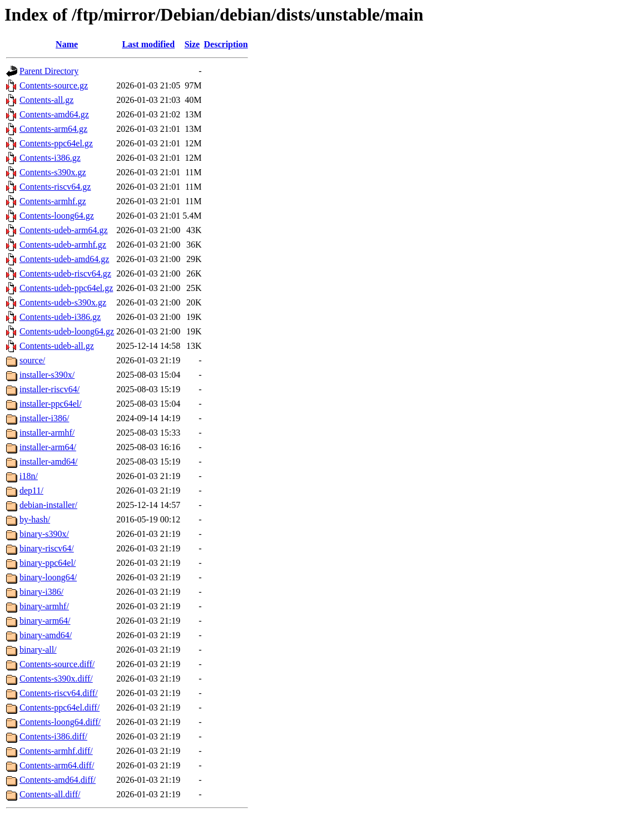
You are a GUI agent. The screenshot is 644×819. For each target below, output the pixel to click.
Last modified (148, 44)
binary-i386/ (41, 592)
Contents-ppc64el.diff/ (60, 707)
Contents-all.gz (46, 100)
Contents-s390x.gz (53, 172)
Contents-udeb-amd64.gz (64, 259)
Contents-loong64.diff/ (60, 722)
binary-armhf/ (44, 606)
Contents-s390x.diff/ (56, 679)
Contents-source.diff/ (57, 664)
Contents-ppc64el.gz (56, 143)
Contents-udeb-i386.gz (60, 317)
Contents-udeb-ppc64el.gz (66, 288)
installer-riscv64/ (49, 389)
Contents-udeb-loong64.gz (67, 331)
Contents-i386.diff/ (53, 736)
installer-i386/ (44, 418)
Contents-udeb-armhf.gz (63, 245)
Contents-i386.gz (50, 158)
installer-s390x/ (47, 375)
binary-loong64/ (48, 577)
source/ (32, 360)
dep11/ (31, 490)
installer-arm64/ (48, 447)
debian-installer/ (48, 505)
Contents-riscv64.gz (55, 187)
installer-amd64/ (49, 462)
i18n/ (29, 476)
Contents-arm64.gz (53, 129)
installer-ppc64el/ (51, 404)
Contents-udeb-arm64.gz (64, 230)
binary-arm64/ (45, 621)
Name (67, 44)
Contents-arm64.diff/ (57, 765)
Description (226, 44)
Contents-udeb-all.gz (57, 346)
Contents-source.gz (54, 85)
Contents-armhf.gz (53, 201)
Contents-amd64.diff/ (58, 780)
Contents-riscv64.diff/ (59, 693)
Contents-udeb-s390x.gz (63, 302)
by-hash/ (35, 519)
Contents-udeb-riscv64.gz (65, 273)
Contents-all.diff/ (50, 794)
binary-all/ (38, 650)
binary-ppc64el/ (48, 563)
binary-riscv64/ (47, 548)
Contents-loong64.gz (57, 216)
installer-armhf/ (47, 433)
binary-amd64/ (46, 635)
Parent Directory (49, 71)
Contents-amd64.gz (54, 114)
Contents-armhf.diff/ (56, 751)
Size (192, 44)
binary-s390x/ (44, 534)
